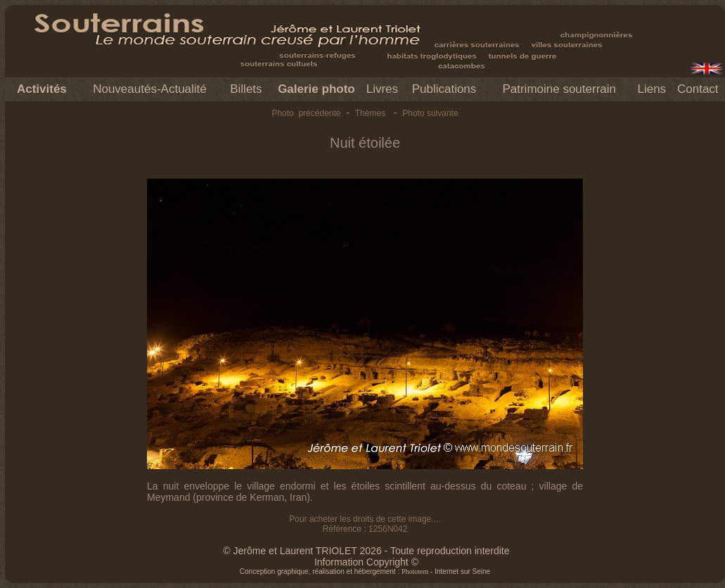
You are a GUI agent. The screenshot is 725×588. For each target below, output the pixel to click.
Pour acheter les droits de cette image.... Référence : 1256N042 (365, 524)
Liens (652, 89)
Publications (444, 89)
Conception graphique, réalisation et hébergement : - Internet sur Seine (365, 571)
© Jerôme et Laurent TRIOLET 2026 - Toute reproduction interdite (366, 551)
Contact (698, 89)
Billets (246, 89)
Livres (382, 89)
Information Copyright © (366, 562)
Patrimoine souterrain (559, 89)
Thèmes (370, 113)
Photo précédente (306, 113)
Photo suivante (430, 113)
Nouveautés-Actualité (150, 89)
